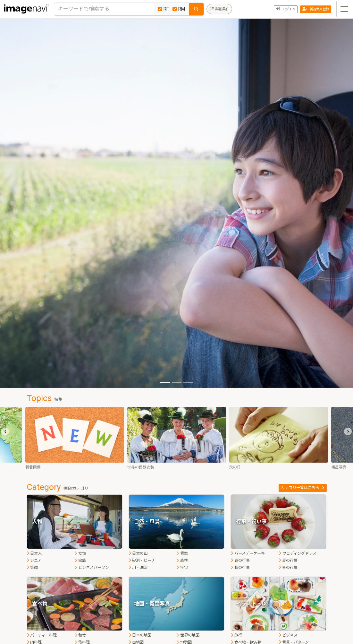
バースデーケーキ (248, 553)
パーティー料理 (42, 635)
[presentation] (5, 431)
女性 (80, 553)
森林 (182, 561)
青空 (182, 553)
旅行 (236, 635)
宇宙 (182, 568)
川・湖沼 (138, 568)
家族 (80, 561)
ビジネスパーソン (92, 568)
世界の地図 (188, 635)
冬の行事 (288, 568)
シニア (34, 561)
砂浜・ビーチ (142, 561)
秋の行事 (240, 568)
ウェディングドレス (298, 553)
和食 (80, 635)
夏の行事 (288, 561)
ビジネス (288, 635)
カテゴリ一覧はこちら (303, 488)
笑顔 (32, 568)
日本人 (34, 553)
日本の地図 (140, 635)
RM (179, 9)
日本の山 (138, 553)
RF (163, 9)
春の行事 (240, 561)
